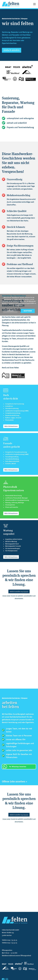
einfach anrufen (12, 50)
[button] (34, 4)
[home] (11, 4)
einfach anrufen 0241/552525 (19, 591)
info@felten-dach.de (9, 945)
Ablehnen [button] (10, 311)
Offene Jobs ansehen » (15, 781)
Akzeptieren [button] (28, 311)
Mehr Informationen (11, 426)
